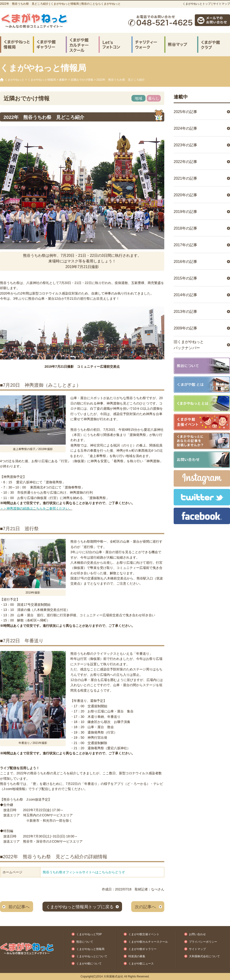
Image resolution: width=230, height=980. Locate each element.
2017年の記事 (185, 245)
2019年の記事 (185, 212)
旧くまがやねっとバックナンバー (189, 345)
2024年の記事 (185, 128)
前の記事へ (19, 907)
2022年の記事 (185, 162)
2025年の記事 (185, 112)
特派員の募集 (137, 956)
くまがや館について (89, 964)
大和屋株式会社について (204, 956)
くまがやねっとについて (92, 956)
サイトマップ (222, 4)
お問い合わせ (197, 934)
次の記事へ (145, 907)
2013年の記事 (185, 312)
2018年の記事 (185, 228)
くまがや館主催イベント (144, 934)
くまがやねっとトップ (197, 4)
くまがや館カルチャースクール (148, 942)
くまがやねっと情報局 (42, 80)
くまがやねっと (15, 80)
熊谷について (85, 942)
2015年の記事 (185, 278)
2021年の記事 (185, 178)
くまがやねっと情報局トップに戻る (80, 907)
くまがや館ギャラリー (142, 949)
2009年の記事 (185, 328)
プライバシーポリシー (203, 942)
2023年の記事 (185, 145)
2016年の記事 (185, 262)
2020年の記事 (185, 195)
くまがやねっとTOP (89, 934)
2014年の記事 (185, 295)
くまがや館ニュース (141, 964)
